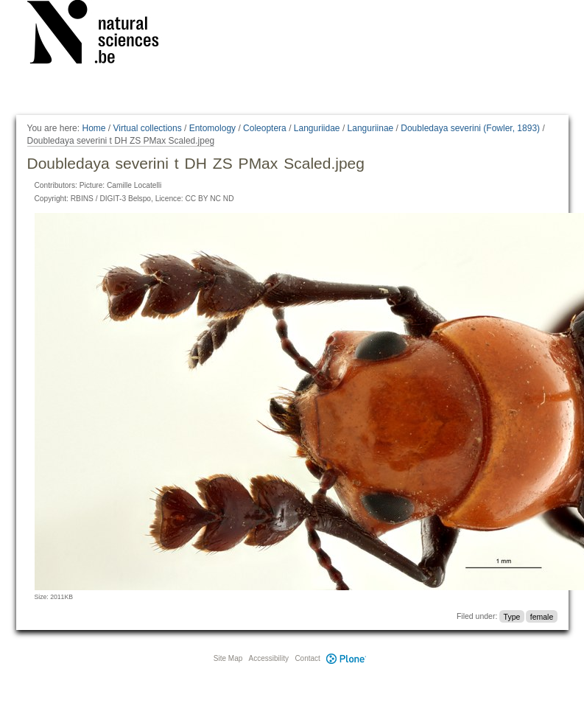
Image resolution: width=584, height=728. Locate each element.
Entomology (212, 128)
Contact (307, 658)
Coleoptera (265, 128)
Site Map (228, 658)
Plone (347, 658)
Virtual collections (148, 128)
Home (94, 128)
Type (512, 616)
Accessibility (269, 658)
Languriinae (371, 128)
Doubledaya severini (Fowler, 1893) (470, 128)
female (542, 616)
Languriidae (317, 128)
